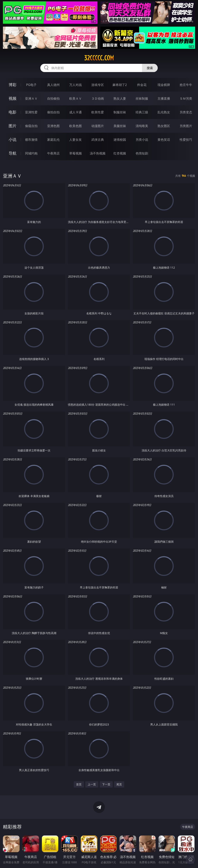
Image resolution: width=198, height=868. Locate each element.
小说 (13, 139)
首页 (79, 784)
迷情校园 (120, 140)
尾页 (119, 784)
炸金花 (142, 85)
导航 (13, 153)
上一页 (92, 784)
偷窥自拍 (31, 126)
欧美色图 (76, 126)
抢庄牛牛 (186, 85)
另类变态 (186, 112)
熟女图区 (164, 126)
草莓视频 (76, 153)
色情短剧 (142, 153)
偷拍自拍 (53, 112)
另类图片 (186, 126)
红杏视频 (120, 153)
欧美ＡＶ (76, 98)
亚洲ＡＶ (31, 98)
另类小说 (142, 140)
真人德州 (53, 85)
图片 (13, 126)
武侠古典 (98, 140)
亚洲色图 (53, 126)
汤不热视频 (98, 153)
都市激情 (31, 140)
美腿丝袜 (120, 126)
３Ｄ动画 (98, 98)
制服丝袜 (120, 112)
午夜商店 (53, 153)
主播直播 (164, 98)
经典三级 (142, 112)
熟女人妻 (120, 98)
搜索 (150, 68)
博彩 (13, 85)
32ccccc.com (99, 58)
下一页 (106, 784)
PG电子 (31, 85)
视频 (13, 98)
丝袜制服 (142, 98)
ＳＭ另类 (186, 98)
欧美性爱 (98, 112)
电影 (13, 112)
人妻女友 (76, 140)
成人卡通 (76, 112)
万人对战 (76, 85)
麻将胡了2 (120, 85)
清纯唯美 (142, 126)
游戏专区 (98, 85)
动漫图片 (98, 126)
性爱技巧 (186, 140)
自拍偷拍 (53, 98)
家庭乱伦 (53, 140)
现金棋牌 (164, 85)
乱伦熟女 (164, 112)
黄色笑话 (164, 140)
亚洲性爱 (31, 112)
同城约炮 (31, 153)
